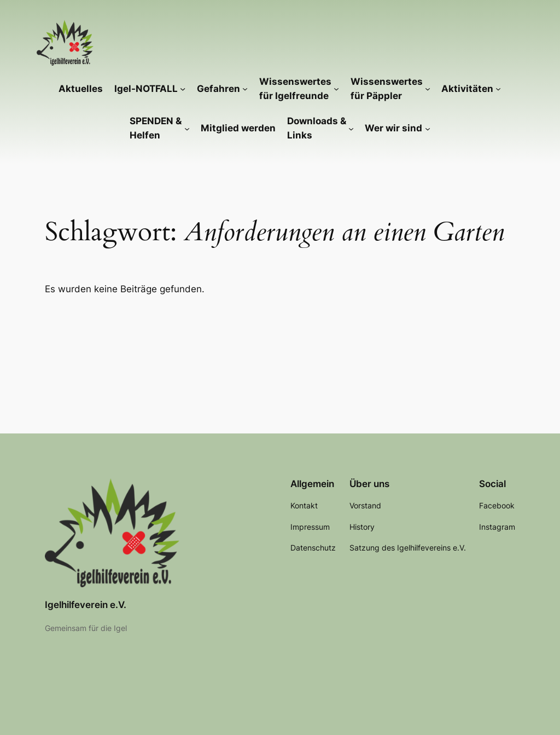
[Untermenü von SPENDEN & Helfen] (187, 128)
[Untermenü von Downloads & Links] (351, 128)
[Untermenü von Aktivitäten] (498, 89)
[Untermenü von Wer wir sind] (428, 128)
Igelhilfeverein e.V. (86, 605)
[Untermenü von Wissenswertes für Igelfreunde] (336, 89)
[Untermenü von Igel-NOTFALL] (183, 89)
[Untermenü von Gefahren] (245, 89)
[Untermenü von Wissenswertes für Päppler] (428, 89)
